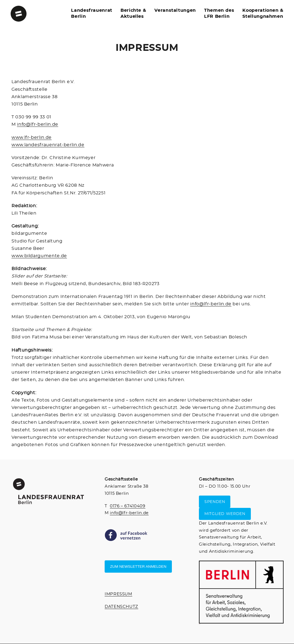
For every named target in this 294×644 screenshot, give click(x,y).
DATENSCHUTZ (121, 607)
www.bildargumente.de (39, 256)
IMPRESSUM (118, 594)
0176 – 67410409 (128, 506)
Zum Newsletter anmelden (138, 567)
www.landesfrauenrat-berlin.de (48, 145)
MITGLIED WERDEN (225, 514)
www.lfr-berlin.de (32, 137)
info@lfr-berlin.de (38, 124)
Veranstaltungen (175, 10)
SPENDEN (215, 502)
